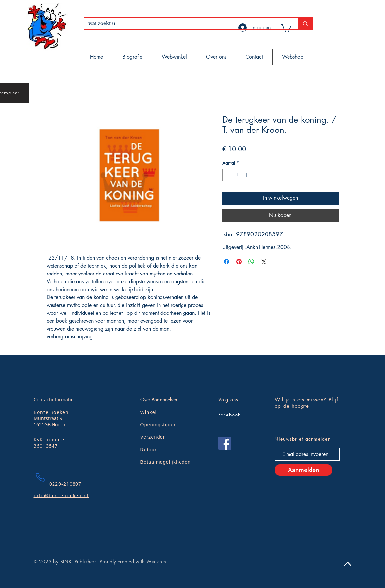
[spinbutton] (237, 175)
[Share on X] (264, 262)
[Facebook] (225, 443)
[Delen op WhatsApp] (251, 262)
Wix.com (156, 562)
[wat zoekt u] (186, 24)
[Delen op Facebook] (226, 262)
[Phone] (40, 477)
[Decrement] (227, 175)
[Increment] (247, 175)
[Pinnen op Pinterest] (239, 262)
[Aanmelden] (303, 470)
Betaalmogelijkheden (166, 462)
